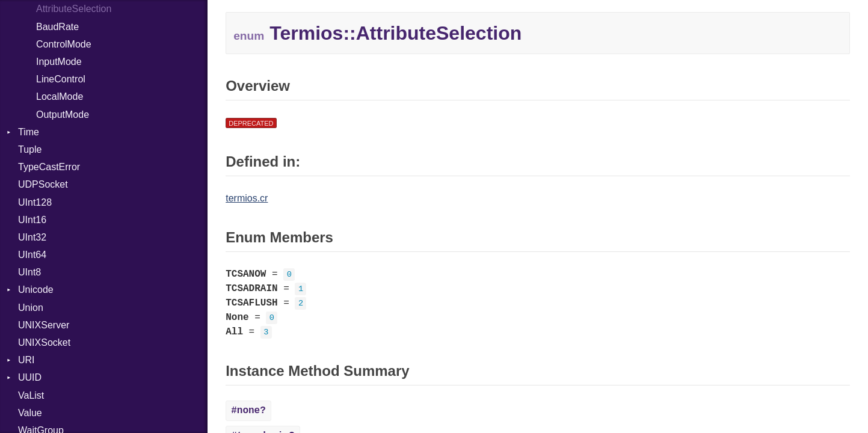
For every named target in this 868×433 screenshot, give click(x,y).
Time (29, 132)
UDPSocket (43, 184)
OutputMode (63, 115)
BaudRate (57, 27)
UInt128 (35, 202)
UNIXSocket (44, 342)
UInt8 (29, 272)
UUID (30, 377)
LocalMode (60, 97)
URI (26, 360)
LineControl (61, 79)
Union (31, 308)
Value (30, 413)
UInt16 (32, 220)
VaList (31, 395)
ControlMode (64, 44)
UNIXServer (44, 325)
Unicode (36, 290)
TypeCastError (49, 167)
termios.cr (247, 198)
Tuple (30, 149)
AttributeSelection (74, 9)
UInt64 (32, 255)
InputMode (59, 62)
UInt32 (32, 237)
